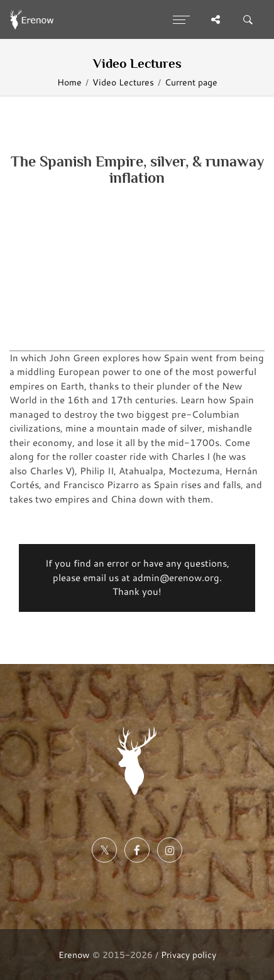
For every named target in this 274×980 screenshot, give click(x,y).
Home (69, 82)
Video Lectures (123, 82)
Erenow (74, 955)
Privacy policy (189, 955)
